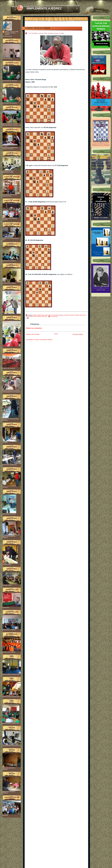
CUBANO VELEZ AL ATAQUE (38, 28)
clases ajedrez (48, 315)
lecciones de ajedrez (69, 315)
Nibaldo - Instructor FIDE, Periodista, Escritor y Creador (12, 33)
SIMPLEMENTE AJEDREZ (44, 8)
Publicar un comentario (34, 328)
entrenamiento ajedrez (58, 315)
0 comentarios (54, 316)
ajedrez (35, 315)
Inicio (56, 334)
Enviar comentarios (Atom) (44, 340)
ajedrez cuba (41, 315)
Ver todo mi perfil (7, 36)
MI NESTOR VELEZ (42, 316)
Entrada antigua (78, 334)
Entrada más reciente (33, 334)
